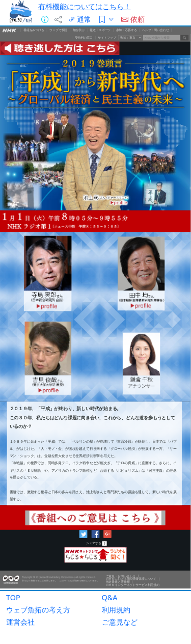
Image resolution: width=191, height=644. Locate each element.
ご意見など (120, 622)
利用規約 (116, 610)
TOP (13, 597)
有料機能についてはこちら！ (85, 6)
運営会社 (20, 622)
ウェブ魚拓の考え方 (38, 610)
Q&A (110, 597)
